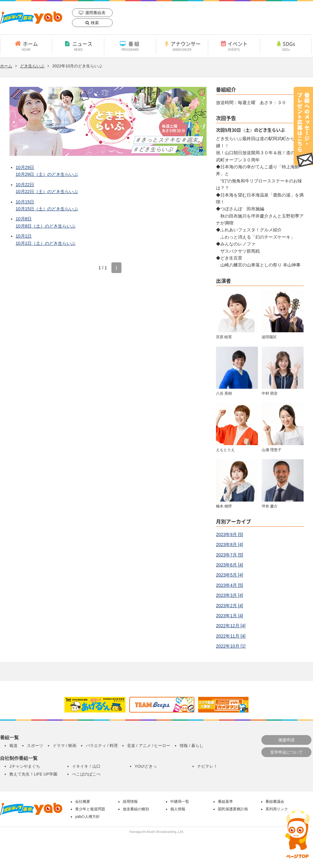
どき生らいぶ (32, 66)
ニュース (78, 46)
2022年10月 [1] (231, 646)
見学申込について (286, 752)
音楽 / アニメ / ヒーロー (149, 746)
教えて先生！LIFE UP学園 (33, 774)
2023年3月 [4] (229, 595)
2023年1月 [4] (229, 616)
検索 (95, 23)
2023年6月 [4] (229, 565)
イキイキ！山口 (86, 766)
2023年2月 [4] (229, 606)
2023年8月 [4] (229, 544)
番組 (130, 46)
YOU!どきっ (146, 766)
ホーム (26, 46)
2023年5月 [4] (229, 575)
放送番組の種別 (136, 809)
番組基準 (225, 802)
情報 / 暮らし (192, 746)
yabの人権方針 (87, 817)
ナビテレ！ (207, 766)
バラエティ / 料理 (102, 746)
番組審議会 (275, 802)
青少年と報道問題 (90, 809)
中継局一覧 (180, 802)
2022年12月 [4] (231, 626)
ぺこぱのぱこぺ (86, 774)
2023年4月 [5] (229, 585)
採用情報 (130, 802)
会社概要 (83, 802)
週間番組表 (95, 13)
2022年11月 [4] (231, 636)
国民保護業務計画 (233, 809)
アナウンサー (182, 46)
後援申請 (286, 740)
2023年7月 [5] (229, 555)
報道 (13, 746)
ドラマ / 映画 (64, 746)
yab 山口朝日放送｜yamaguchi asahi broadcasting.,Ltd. (31, 18)
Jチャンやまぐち (25, 766)
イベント (234, 46)
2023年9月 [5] (229, 534)
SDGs (286, 46)
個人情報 (178, 809)
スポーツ (35, 746)
